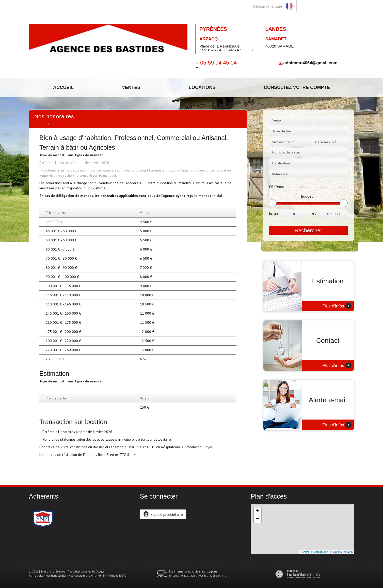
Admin (102, 576)
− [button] (258, 519)
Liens (92, 576)
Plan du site (36, 576)
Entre (274, 213)
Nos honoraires (78, 576)
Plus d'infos (337, 306)
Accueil (63, 87)
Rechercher (308, 230)
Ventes (131, 87)
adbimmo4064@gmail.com (310, 63)
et (314, 213)
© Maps (320, 552)
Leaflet (305, 552)
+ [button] (258, 511)
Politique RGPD (117, 576)
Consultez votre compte (297, 87)
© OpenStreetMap (341, 552)
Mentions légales (56, 576)
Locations (202, 87)
